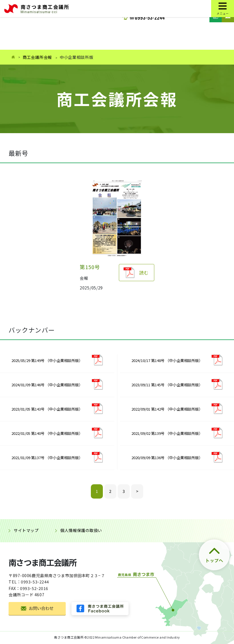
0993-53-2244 (35, 582)
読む (144, 273)
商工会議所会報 (37, 57)
